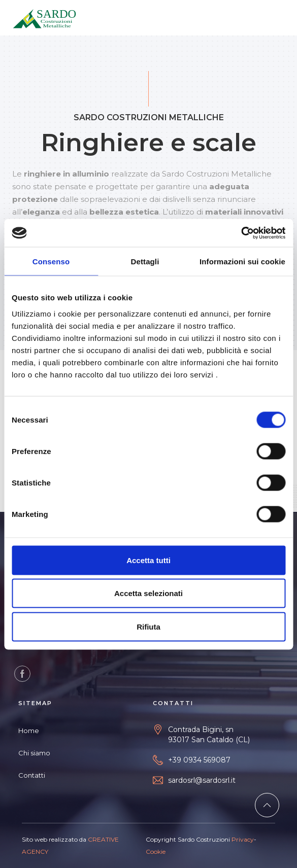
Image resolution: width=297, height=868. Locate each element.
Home (29, 731)
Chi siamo (34, 753)
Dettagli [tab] (145, 262)
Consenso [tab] (51, 262)
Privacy (243, 839)
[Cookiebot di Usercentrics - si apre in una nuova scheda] (241, 233)
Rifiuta (148, 626)
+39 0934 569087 (199, 760)
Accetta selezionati (148, 593)
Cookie (156, 852)
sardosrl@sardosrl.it (202, 780)
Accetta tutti (148, 560)
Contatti (32, 775)
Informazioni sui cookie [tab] (242, 262)
